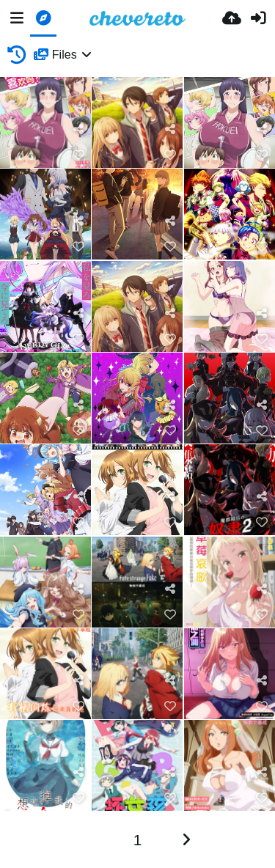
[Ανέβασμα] (232, 18)
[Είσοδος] (258, 18)
